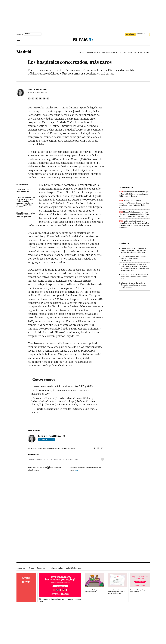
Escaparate (21, 568)
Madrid (24, 52)
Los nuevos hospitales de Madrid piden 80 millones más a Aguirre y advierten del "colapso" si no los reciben (26, 202)
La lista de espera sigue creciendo (24, 190)
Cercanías (123, 53)
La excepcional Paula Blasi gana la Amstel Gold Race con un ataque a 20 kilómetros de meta (134, 194)
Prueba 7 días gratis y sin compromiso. (139, 591)
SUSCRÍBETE (130, 34)
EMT (135, 53)
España (82, 53)
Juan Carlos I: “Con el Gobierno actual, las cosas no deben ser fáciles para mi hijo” (134, 277)
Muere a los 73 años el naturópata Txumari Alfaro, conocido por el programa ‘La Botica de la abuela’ (134, 204)
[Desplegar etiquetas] (102, 459)
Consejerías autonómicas (36, 459)
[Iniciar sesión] (143, 34)
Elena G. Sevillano (37, 90)
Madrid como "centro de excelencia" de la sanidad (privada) (26, 215)
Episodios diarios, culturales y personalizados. (94, 591)
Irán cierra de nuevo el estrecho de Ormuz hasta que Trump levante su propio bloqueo (133, 285)
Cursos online (42, 568)
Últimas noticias (144, 53)
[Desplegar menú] (18, 40)
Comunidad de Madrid (93, 53)
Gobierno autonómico (71, 459)
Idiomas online (57, 568)
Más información (34, 470)
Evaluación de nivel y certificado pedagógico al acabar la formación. (116, 592)
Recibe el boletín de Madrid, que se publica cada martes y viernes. (53, 448)
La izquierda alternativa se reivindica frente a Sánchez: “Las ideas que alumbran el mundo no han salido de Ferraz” (134, 224)
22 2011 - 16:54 (40, 93)
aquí (76, 470)
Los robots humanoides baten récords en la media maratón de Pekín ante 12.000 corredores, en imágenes (134, 214)
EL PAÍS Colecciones (74, 568)
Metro (130, 53)
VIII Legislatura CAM (54, 459)
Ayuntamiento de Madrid (110, 53)
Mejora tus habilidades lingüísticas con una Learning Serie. (60, 600)
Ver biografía (46, 440)
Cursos (31, 568)
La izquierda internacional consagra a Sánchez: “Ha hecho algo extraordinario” (134, 258)
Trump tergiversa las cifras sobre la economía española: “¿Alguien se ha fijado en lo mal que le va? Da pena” (133, 250)
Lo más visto (124, 243)
